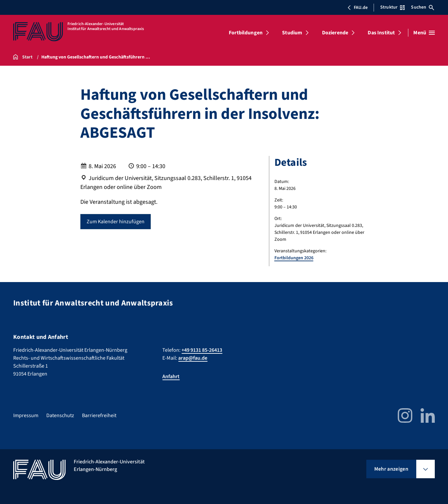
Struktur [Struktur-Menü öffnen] (392, 7)
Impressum (26, 415)
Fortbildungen (246, 33)
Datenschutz (60, 415)
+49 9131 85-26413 (202, 350)
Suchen (423, 7)
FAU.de (357, 8)
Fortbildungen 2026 (294, 258)
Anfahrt (171, 377)
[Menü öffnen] (424, 33)
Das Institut (381, 33)
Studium (292, 33)
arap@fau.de (193, 358)
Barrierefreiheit (99, 415)
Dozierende (335, 33)
